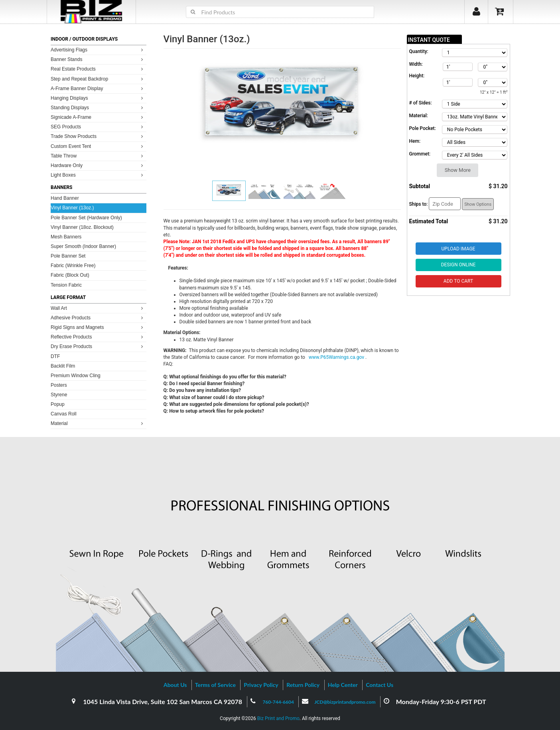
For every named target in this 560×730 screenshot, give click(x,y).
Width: (416, 64)
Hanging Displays (98, 98)
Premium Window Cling (76, 376)
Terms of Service (215, 685)
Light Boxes (98, 175)
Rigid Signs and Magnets (98, 327)
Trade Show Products (98, 136)
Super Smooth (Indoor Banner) (83, 246)
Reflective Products (98, 337)
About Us (175, 685)
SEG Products (98, 127)
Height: (417, 76)
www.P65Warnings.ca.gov (337, 357)
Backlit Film (63, 366)
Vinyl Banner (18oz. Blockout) (82, 227)
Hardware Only (98, 165)
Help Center (343, 685)
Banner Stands (98, 59)
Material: (419, 116)
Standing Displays (98, 107)
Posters (59, 385)
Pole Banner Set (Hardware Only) (86, 218)
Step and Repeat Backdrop (98, 79)
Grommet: (420, 154)
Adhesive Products (98, 318)
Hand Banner (65, 198)
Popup (58, 404)
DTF (55, 356)
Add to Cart (458, 281)
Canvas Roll (64, 414)
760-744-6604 (278, 702)
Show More (458, 170)
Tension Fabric (66, 285)
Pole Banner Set (68, 256)
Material (98, 423)
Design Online (458, 265)
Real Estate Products (98, 69)
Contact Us (380, 685)
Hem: (415, 141)
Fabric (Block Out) (70, 275)
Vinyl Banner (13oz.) (72, 208)
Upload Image (458, 249)
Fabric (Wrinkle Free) (73, 266)
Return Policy (303, 685)
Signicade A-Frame (98, 117)
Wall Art (98, 308)
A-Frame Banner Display (98, 88)
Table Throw (98, 156)
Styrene (59, 395)
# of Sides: (421, 103)
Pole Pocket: (423, 128)
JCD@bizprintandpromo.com (345, 702)
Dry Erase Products (98, 346)
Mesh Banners (66, 237)
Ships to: (419, 204)
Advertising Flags (98, 50)
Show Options (478, 204)
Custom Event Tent (98, 146)
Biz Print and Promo (278, 718)
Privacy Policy (261, 685)
